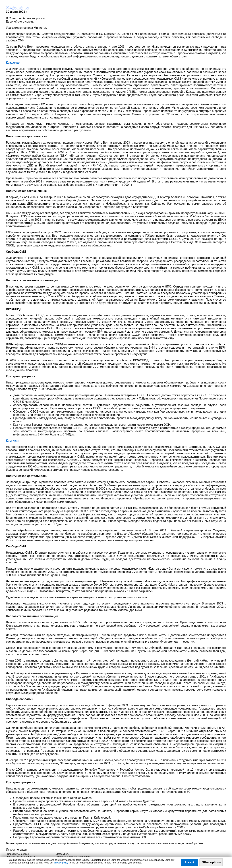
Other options (211, 862)
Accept (189, 862)
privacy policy (61, 863)
